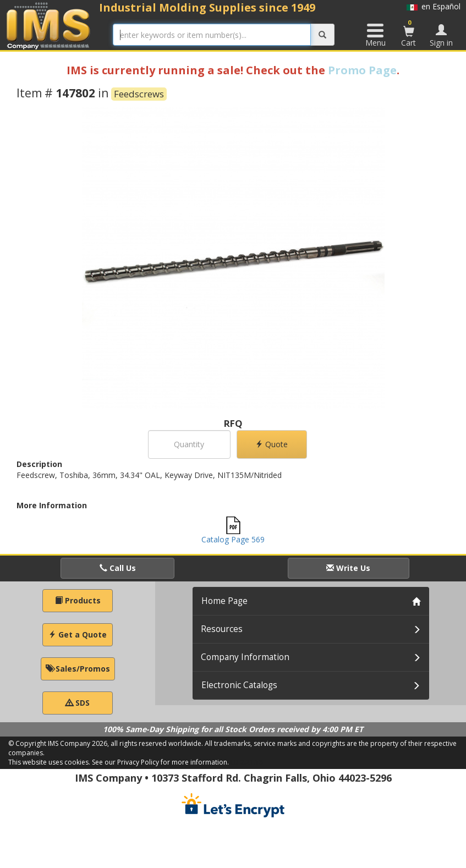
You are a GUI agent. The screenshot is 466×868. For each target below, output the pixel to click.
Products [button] (78, 600)
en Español (434, 6)
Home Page (224, 601)
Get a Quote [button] (78, 634)
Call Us (118, 568)
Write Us (348, 568)
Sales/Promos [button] (78, 669)
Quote (272, 444)
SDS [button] (78, 703)
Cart (409, 33)
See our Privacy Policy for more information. (160, 762)
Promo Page (362, 70)
